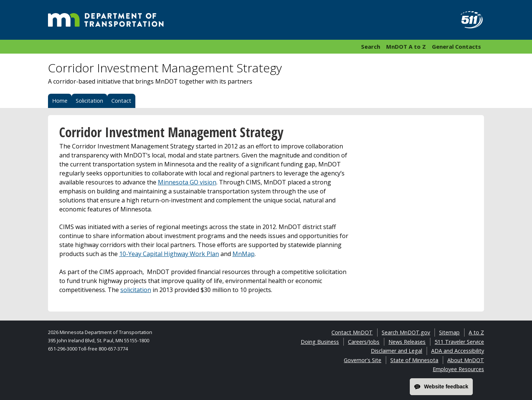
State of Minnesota (414, 360)
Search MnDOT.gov (406, 332)
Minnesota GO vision (187, 182)
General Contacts (456, 46)
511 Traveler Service (459, 342)
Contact (121, 101)
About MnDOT (466, 360)
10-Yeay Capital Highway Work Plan (169, 254)
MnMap (244, 254)
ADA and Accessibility (458, 351)
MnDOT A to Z (406, 46)
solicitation (136, 290)
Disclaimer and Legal (396, 351)
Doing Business (320, 342)
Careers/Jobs (364, 342)
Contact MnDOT (352, 332)
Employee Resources (458, 369)
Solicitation (89, 101)
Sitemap (449, 332)
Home (60, 101)
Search (371, 46)
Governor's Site (363, 360)
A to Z (476, 332)
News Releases (407, 342)
